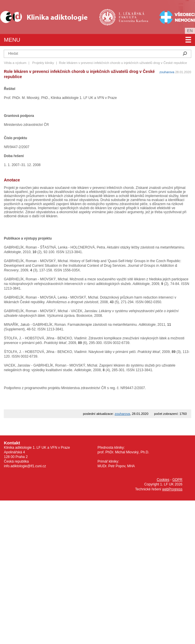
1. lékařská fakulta (124, 17)
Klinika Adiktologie (48, 17)
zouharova (167, 72)
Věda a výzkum (15, 63)
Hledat (185, 54)
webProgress (172, 489)
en (190, 31)
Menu (97, 40)
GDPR (177, 480)
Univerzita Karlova (134, 26)
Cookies (163, 480)
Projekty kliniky (43, 63)
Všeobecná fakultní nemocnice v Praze (173, 17)
